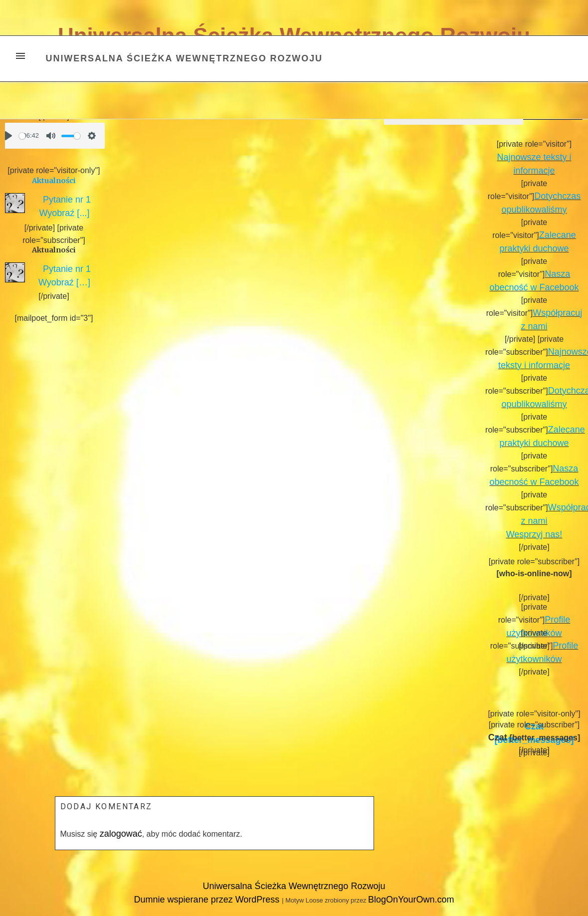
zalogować (121, 834)
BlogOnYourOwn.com (411, 900)
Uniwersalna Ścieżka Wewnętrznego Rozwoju (184, 58)
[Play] (8, 136)
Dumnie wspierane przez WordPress (208, 900)
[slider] (22, 136)
